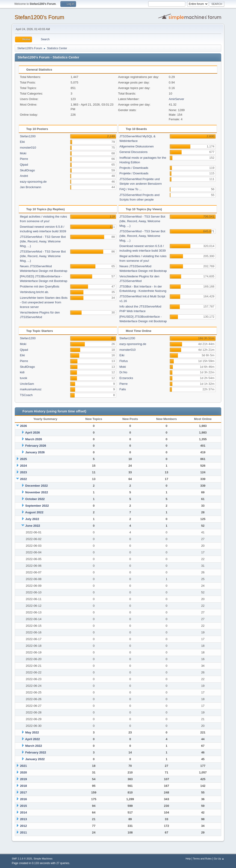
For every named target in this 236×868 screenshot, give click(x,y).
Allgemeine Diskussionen (137, 146)
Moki (23, 153)
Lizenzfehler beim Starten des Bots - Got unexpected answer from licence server (44, 302)
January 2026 (35, 452)
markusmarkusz (31, 389)
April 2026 (32, 433)
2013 (24, 819)
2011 (24, 832)
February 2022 (36, 752)
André (24, 176)
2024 (24, 466)
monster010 (28, 148)
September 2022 (37, 506)
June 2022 (33, 526)
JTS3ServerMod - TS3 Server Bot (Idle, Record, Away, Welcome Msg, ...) (43, 241)
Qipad (24, 165)
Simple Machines (43, 859)
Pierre (24, 159)
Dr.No (123, 372)
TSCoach (26, 395)
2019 (24, 779)
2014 (24, 812)
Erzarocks (126, 378)
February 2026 (36, 446)
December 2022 (37, 486)
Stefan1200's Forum (39, 17)
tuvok (24, 378)
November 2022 (37, 492)
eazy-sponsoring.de (33, 182)
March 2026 (34, 439)
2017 (24, 792)
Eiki (22, 142)
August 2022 (34, 512)
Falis (123, 389)
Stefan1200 (28, 136)
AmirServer (176, 99)
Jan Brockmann (31, 187)
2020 (24, 772)
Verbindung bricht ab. (34, 292)
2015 (24, 806)
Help (188, 859)
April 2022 (32, 739)
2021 (24, 766)
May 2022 (32, 732)
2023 (24, 472)
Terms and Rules (202, 859)
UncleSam (27, 384)
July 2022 (32, 519)
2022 (24, 479)
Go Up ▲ (219, 859)
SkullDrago (27, 170)
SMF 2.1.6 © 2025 (22, 859)
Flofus (124, 361)
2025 (24, 459)
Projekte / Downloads (134, 173)
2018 (24, 786)
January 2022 (35, 759)
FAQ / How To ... (131, 189)
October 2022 (35, 499)
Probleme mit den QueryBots (40, 286)
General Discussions (133, 152)
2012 (24, 826)
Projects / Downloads (134, 168)
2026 (24, 426)
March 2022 (34, 746)
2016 (24, 799)
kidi (22, 372)
